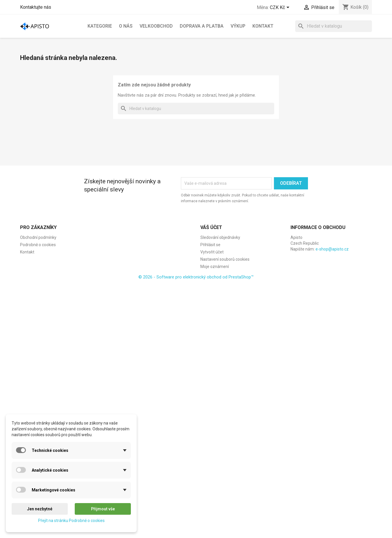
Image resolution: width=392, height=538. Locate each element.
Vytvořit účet (212, 252)
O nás (126, 26)
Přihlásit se (210, 245)
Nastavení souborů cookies (225, 259)
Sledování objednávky (220, 237)
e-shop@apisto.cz (332, 249)
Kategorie (100, 26)
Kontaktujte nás (36, 7)
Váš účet (211, 227)
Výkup (238, 26)
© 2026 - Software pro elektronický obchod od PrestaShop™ (196, 277)
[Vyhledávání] (334, 26)
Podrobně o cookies (38, 245)
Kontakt (263, 26)
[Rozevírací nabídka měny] (281, 8)
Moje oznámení (215, 267)
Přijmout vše (103, 509)
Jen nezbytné (40, 509)
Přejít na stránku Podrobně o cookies (71, 521)
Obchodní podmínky (38, 237)
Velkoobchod (156, 26)
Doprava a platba (202, 26)
